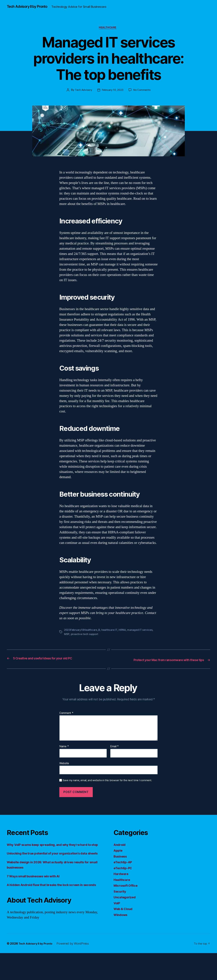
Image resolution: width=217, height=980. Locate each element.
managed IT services (143, 636)
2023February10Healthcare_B (83, 636)
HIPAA (125, 636)
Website (64, 774)
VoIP (117, 914)
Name (64, 757)
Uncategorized (126, 908)
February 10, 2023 (113, 97)
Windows (122, 926)
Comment (66, 724)
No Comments (143, 97)
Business (121, 867)
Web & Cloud (125, 920)
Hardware (122, 885)
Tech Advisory (83, 97)
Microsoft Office (127, 896)
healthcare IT (111, 636)
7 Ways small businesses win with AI (38, 898)
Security (121, 902)
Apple (119, 861)
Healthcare (109, 34)
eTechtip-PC (124, 879)
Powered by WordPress (77, 970)
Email (114, 757)
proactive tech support (85, 640)
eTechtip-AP (124, 873)
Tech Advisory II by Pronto (31, 7)
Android (120, 856)
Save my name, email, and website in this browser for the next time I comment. (107, 791)
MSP (67, 640)
